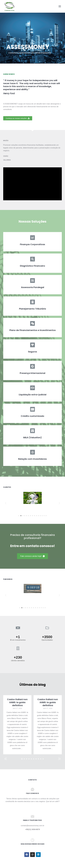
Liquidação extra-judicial (33, 395)
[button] (18, 118)
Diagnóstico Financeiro (32, 266)
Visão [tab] (6, 156)
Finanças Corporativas (32, 244)
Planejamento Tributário (33, 309)
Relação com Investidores (32, 459)
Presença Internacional (32, 373)
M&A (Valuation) (32, 437)
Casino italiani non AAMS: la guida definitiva (17, 702)
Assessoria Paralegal (33, 287)
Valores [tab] (7, 160)
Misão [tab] (6, 141)
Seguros (32, 352)
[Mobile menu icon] (60, 6)
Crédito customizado (32, 416)
